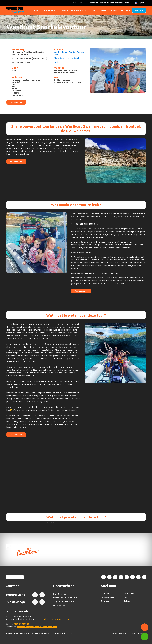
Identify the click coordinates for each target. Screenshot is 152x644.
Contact (114, 10)
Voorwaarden (12, 633)
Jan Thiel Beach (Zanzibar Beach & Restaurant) (69, 53)
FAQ (125, 597)
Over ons (105, 594)
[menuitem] (139, 3)
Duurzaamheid (108, 597)
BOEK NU (139, 10)
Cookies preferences (63, 633)
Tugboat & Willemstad (64, 601)
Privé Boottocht (60, 605)
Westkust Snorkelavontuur (65, 598)
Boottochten (48, 10)
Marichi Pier (59, 62)
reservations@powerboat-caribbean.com (37, 627)
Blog (94, 10)
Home (36, 10)
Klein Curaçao (60, 594)
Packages (63, 10)
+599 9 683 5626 (21, 624)
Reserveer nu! (16, 102)
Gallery (103, 10)
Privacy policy (27, 633)
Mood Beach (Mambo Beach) (67, 58)
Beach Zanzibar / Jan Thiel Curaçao (57, 619)
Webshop (125, 10)
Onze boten (129, 594)
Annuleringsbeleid (43, 633)
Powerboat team (79, 10)
